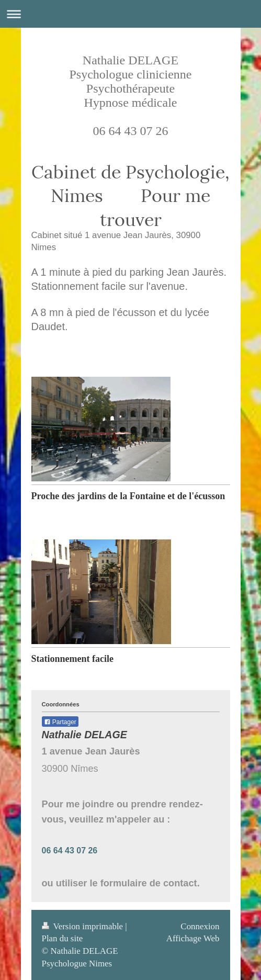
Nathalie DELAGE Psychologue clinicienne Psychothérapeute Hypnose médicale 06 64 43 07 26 (131, 95)
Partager (60, 722)
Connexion (200, 926)
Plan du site (63, 938)
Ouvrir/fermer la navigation (130, 14)
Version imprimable (84, 926)
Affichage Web (193, 938)
